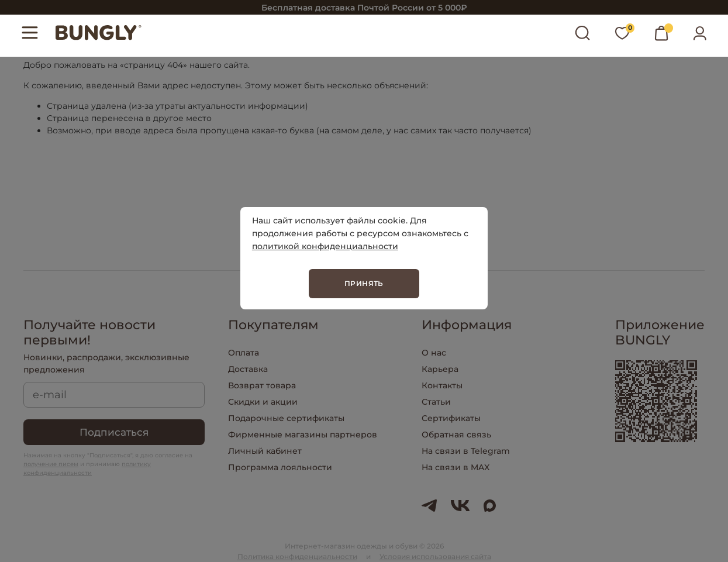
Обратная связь (456, 435)
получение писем (51, 464)
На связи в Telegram (466, 451)
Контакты (442, 385)
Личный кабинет (265, 451)
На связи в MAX (456, 467)
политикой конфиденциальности (325, 246)
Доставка (248, 369)
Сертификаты (451, 418)
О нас (434, 353)
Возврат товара (262, 385)
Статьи (436, 402)
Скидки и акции (263, 402)
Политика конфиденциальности (297, 556)
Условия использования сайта (435, 556)
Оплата (244, 353)
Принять (364, 283)
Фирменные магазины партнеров (303, 435)
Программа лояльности (280, 467)
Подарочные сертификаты (286, 418)
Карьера (440, 369)
